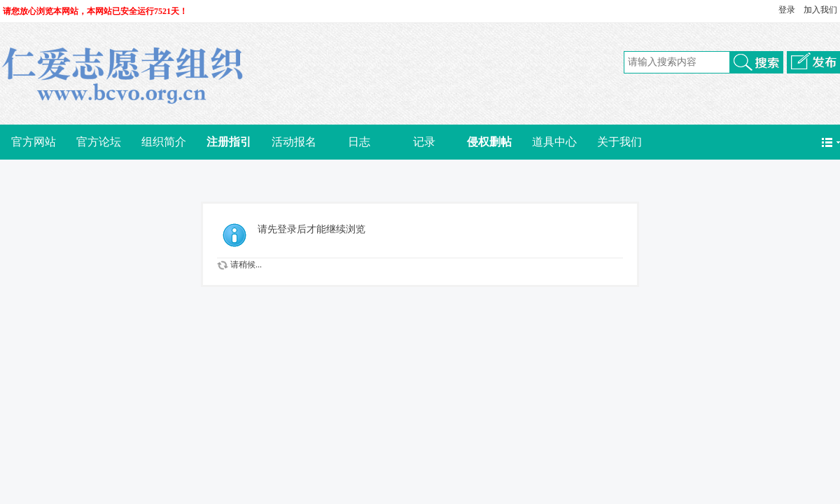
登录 (787, 10)
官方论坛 (99, 142)
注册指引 (229, 142)
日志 (359, 142)
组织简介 (164, 142)
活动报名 (294, 142)
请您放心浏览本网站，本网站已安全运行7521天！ (95, 11)
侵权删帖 (489, 142)
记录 (424, 142)
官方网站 (34, 142)
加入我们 (820, 10)
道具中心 (554, 142)
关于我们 (619, 142)
